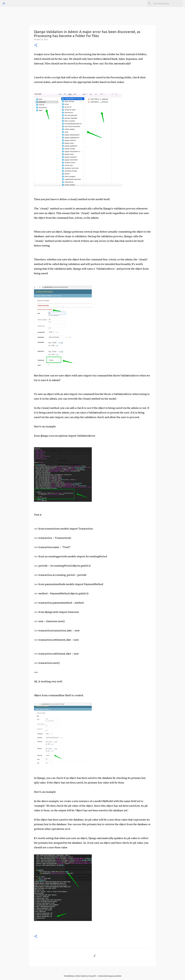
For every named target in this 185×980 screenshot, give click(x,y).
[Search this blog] (168, 3)
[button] (36, 45)
